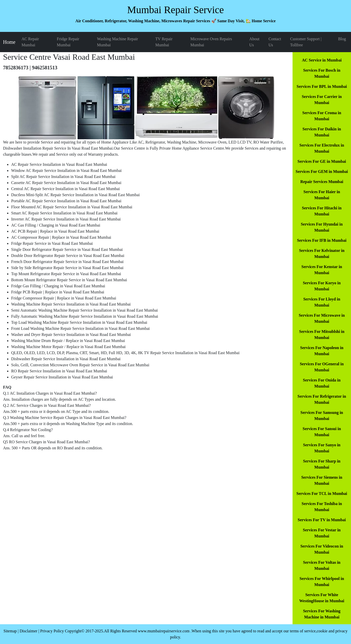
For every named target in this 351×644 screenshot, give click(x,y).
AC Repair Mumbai (30, 42)
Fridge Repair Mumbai (68, 42)
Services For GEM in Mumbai (322, 172)
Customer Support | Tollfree (306, 42)
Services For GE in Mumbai (322, 161)
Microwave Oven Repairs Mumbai (211, 42)
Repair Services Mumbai (322, 182)
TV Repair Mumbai (164, 42)
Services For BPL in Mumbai (322, 86)
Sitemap (10, 631)
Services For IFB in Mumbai (322, 240)
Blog (342, 39)
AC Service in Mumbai (322, 60)
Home (9, 42)
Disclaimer (28, 631)
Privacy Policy (52, 631)
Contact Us (275, 42)
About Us (254, 42)
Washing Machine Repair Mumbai (117, 42)
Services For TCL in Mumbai (322, 494)
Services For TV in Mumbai (322, 520)
